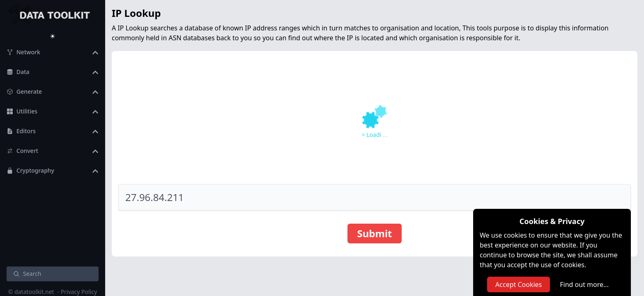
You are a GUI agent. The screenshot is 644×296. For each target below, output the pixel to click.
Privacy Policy (79, 292)
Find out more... (584, 284)
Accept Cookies (519, 284)
